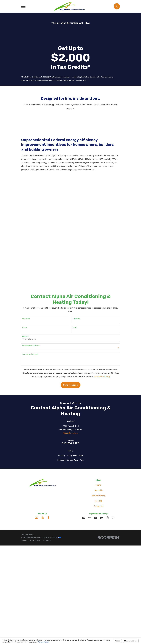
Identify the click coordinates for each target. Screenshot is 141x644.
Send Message (70, 302)
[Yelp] (42, 434)
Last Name (76, 235)
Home (99, 401)
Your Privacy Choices (52, 454)
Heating (99, 417)
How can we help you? (30, 271)
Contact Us (98, 423)
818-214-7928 (71, 360)
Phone (25, 244)
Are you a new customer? (31, 262)
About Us (99, 407)
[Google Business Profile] (37, 434)
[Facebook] (48, 434)
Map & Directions (70, 350)
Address (25, 253)
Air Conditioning (98, 412)
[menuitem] (24, 457)
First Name (26, 235)
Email (75, 244)
